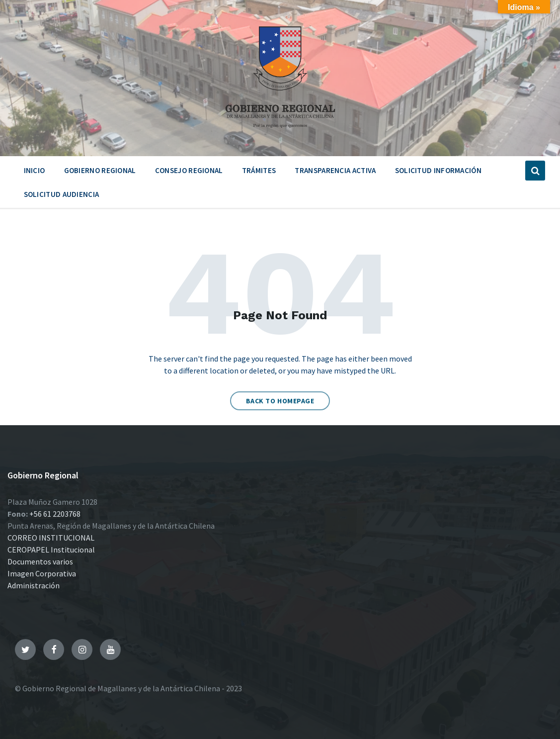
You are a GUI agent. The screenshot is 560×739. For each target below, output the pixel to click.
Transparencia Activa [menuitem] (335, 170)
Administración (34, 585)
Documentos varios (40, 561)
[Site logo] (280, 131)
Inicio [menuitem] (35, 170)
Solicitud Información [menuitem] (438, 170)
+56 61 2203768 (55, 514)
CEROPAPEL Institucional (51, 550)
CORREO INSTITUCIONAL (51, 538)
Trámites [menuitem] (259, 170)
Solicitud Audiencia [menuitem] (62, 194)
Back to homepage (280, 401)
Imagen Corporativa (42, 573)
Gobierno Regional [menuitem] (100, 170)
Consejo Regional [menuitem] (189, 170)
